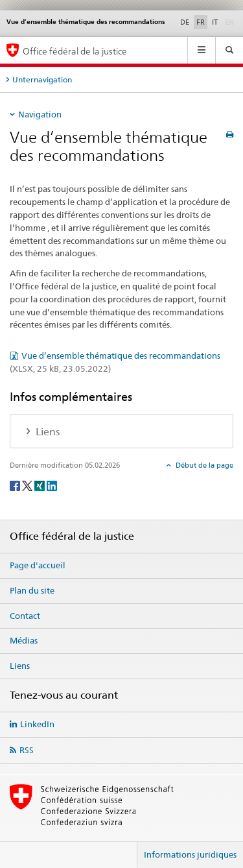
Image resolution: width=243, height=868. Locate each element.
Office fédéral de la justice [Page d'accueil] (75, 51)
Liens (20, 666)
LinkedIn (37, 724)
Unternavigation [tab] (42, 79)
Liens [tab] (46, 432)
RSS (27, 750)
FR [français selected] (201, 22)
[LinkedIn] (52, 485)
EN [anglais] (231, 21)
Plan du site (32, 590)
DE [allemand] (185, 22)
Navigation (40, 114)
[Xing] (40, 485)
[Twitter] (28, 485)
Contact (25, 616)
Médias (24, 640)
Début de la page (203, 465)
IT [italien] (215, 22)
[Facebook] (16, 485)
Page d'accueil (38, 565)
